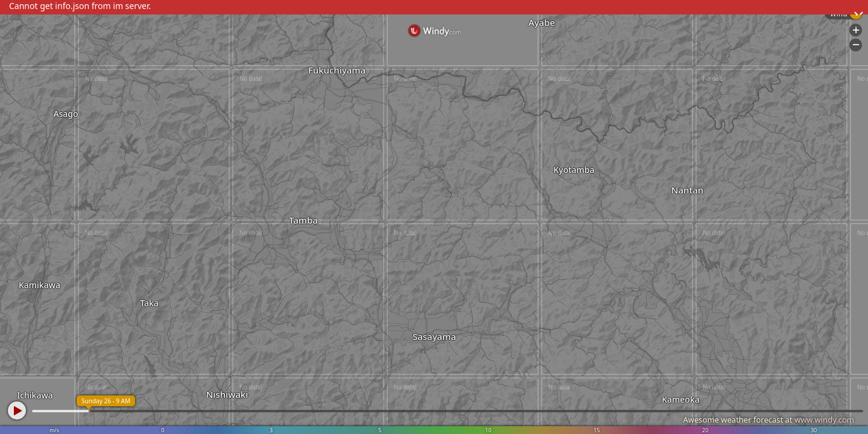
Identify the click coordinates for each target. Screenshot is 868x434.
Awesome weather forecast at (768, 420)
